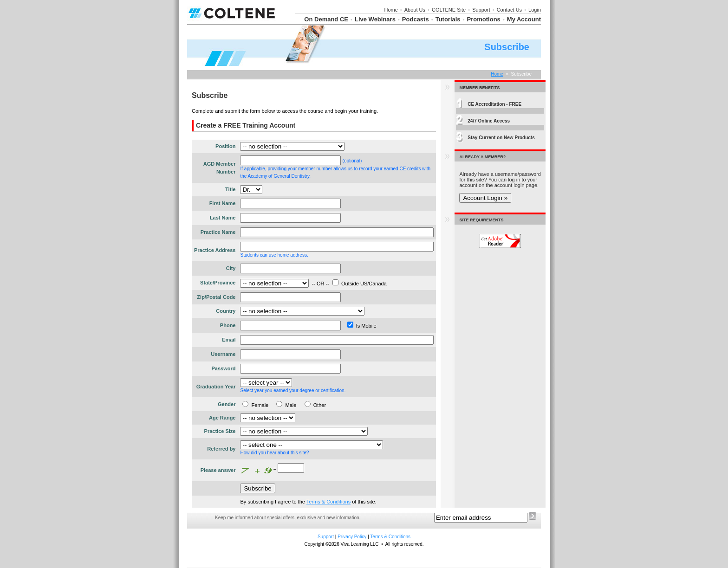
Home (391, 10)
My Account (524, 19)
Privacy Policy (352, 537)
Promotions (484, 19)
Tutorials (448, 19)
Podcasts (416, 19)
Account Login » (485, 198)
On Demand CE (326, 19)
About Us (415, 10)
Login (535, 10)
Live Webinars (375, 19)
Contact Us (509, 10)
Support (481, 10)
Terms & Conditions (328, 502)
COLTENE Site (449, 10)
